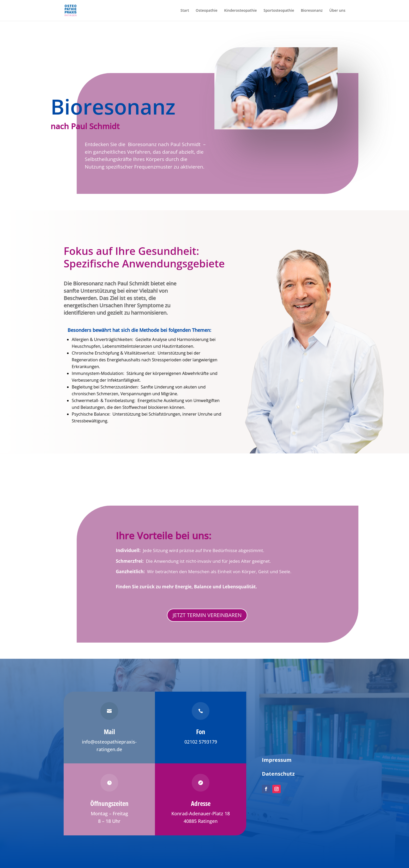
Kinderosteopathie (240, 11)
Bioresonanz (312, 11)
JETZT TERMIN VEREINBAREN (207, 615)
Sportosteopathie (279, 11)
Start (185, 11)
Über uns (337, 11)
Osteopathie (206, 11)
